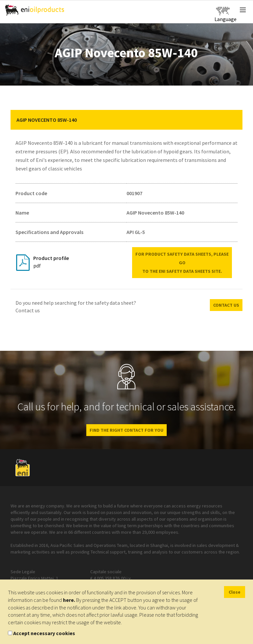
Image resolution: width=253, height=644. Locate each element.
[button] (233, 120)
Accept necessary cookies (44, 633)
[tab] (126, 120)
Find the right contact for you (126, 430)
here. (69, 600)
